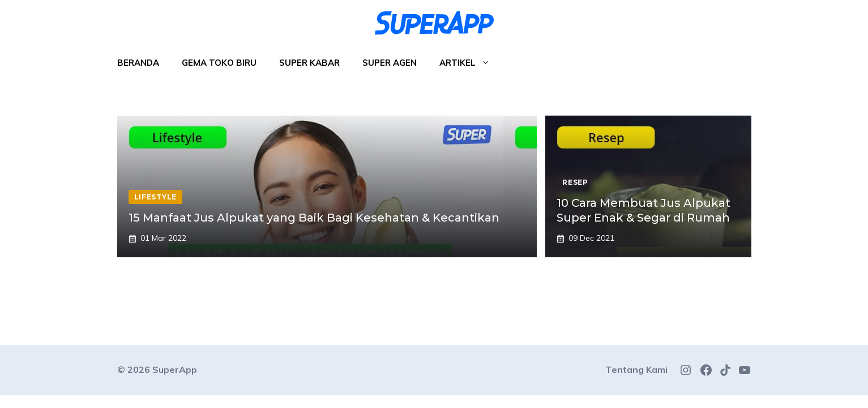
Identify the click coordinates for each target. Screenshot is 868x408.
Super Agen (390, 63)
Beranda (138, 63)
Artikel (470, 63)
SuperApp (175, 369)
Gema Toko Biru (219, 63)
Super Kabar (309, 63)
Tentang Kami (636, 369)
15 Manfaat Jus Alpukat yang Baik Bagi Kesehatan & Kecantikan (314, 218)
